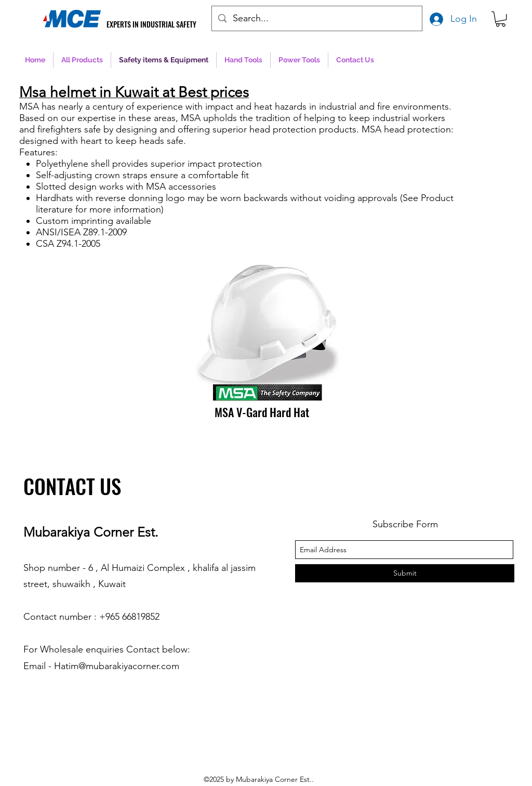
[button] (501, 19)
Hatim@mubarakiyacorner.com (117, 666)
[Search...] (316, 19)
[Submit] (405, 573)
